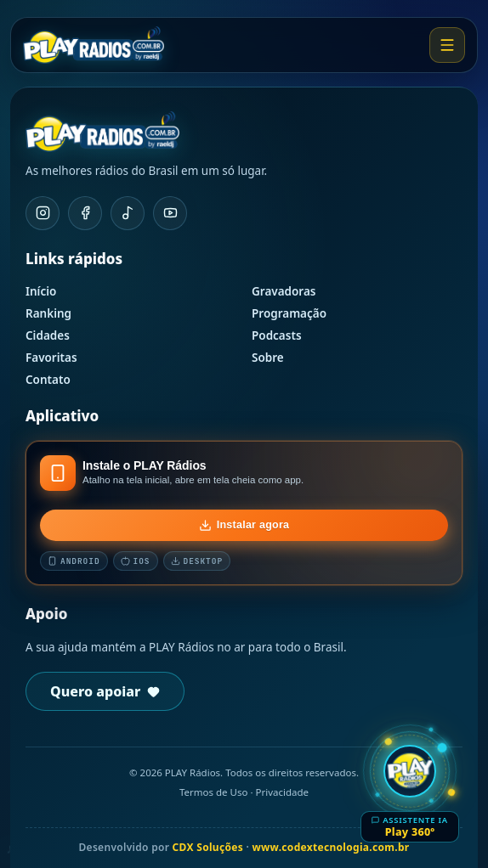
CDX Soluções (208, 847)
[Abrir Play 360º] (410, 790)
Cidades (48, 335)
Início (41, 291)
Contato (48, 380)
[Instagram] (43, 213)
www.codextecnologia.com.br (330, 847)
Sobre (268, 358)
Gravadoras (284, 291)
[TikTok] (128, 213)
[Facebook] (85, 213)
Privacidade (282, 792)
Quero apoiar (105, 691)
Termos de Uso (213, 792)
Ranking (48, 313)
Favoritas (51, 358)
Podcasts (277, 335)
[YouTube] (170, 213)
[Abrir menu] (447, 45)
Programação (289, 313)
